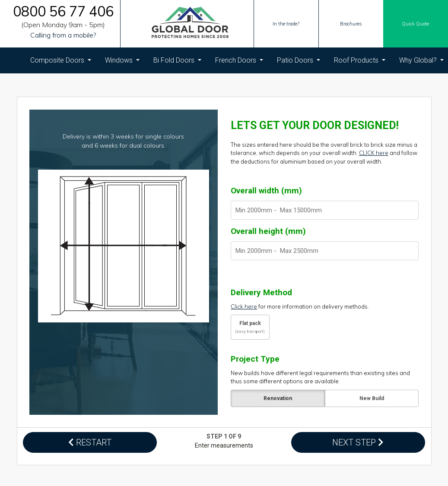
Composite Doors (58, 60)
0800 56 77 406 (63, 11)
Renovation (277, 398)
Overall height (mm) (268, 231)
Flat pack (250, 327)
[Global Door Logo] (191, 24)
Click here (244, 306)
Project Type (255, 359)
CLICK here (374, 153)
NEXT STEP (358, 442)
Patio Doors (296, 60)
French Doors (237, 60)
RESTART (90, 442)
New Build (371, 398)
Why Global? (419, 60)
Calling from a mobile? (63, 35)
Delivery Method (261, 292)
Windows (120, 60)
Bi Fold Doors (175, 60)
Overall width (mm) (266, 191)
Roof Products (357, 60)
